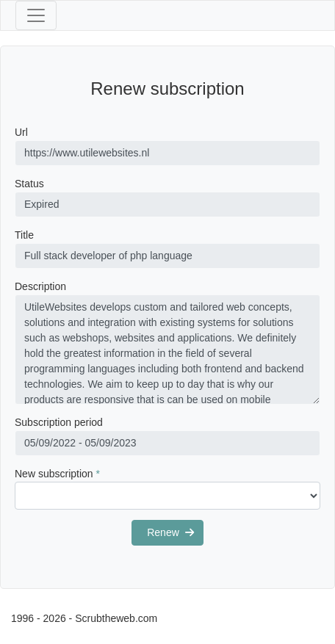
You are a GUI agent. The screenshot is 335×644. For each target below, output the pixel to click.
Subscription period (59, 422)
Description (40, 286)
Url (21, 132)
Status (29, 184)
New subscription (57, 474)
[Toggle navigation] (36, 15)
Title (24, 235)
